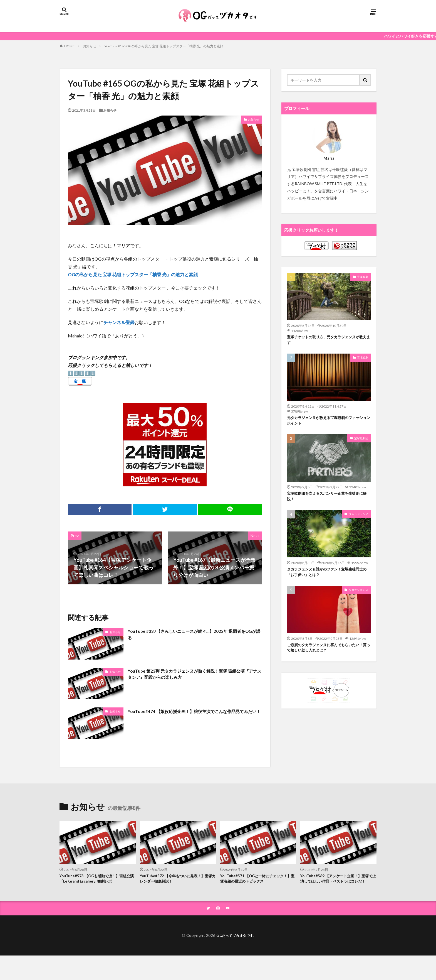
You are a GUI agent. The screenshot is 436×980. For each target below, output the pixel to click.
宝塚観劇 (363, 277)
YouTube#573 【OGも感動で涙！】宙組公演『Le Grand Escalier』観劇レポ (96, 880)
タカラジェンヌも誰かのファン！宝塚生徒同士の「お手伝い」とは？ (329, 578)
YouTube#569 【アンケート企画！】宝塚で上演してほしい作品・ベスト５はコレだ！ (338, 883)
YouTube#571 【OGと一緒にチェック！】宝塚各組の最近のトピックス (255, 880)
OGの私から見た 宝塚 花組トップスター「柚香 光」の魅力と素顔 (133, 274)
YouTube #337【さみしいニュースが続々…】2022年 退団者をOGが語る (194, 635)
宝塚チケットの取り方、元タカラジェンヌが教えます (329, 341)
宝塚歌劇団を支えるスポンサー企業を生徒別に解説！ (329, 500)
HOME (69, 46)
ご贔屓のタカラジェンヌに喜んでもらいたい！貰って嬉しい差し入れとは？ (327, 655)
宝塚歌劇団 (361, 442)
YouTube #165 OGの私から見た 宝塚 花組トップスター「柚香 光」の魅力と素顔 (164, 46)
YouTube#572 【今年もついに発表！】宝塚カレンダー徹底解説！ (177, 880)
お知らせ (90, 46)
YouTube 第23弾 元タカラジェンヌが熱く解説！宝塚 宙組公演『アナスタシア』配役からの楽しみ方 (194, 675)
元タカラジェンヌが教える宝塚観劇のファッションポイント (329, 423)
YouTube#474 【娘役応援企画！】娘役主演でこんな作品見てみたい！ (194, 715)
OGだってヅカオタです (235, 944)
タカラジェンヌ (358, 519)
